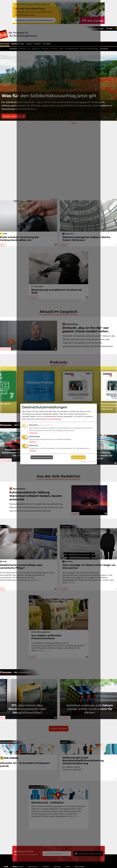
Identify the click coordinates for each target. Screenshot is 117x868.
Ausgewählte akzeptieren (42, 457)
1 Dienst (33, 442)
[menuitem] (108, 29)
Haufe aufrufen (14, 122)
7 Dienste (33, 433)
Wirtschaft (6, 467)
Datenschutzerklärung (51, 419)
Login (109, 29)
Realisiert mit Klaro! (87, 462)
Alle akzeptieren (78, 457)
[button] (115, 469)
